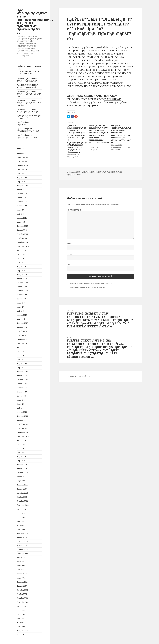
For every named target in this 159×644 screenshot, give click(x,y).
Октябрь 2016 (22, 165)
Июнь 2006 (21, 614)
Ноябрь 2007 (22, 546)
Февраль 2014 (22, 275)
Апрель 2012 (22, 364)
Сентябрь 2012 (23, 343)
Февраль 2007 (22, 582)
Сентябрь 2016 (23, 169)
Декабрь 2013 (22, 283)
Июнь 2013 (21, 307)
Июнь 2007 (21, 566)
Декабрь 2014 (22, 234)
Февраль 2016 (22, 186)
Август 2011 (21, 396)
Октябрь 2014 (22, 242)
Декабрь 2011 (22, 380)
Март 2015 (21, 222)
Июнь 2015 (21, 210)
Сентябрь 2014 (23, 246)
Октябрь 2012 (22, 339)
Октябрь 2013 (22, 291)
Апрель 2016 (22, 178)
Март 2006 (21, 626)
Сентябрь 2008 (23, 505)
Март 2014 (21, 271)
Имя (70, 244)
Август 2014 (21, 250)
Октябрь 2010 (22, 432)
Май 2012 (21, 360)
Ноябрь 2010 (22, 428)
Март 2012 (21, 368)
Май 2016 (21, 173)
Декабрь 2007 (22, 541)
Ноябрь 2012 (22, 335)
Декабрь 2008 (22, 493)
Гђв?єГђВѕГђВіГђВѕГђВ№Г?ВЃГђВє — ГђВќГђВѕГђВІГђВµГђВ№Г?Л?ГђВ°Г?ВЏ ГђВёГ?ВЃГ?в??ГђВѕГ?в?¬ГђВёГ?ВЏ (35, 21)
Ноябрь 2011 (22, 384)
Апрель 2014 (22, 266)
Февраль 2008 (22, 533)
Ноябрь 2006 (22, 594)
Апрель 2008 (22, 525)
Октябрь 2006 (22, 598)
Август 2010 (21, 440)
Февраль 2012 (22, 372)
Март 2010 (21, 461)
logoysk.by (71, 174)
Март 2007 (21, 578)
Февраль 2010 (22, 465)
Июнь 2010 (21, 448)
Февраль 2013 (22, 323)
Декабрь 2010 (22, 424)
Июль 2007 (21, 562)
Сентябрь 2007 (23, 554)
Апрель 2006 (22, 622)
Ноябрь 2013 (22, 287)
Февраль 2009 (22, 485)
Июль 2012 (21, 351)
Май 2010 (21, 453)
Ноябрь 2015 (22, 198)
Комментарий (74, 210)
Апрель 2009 (22, 477)
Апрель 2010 (22, 457)
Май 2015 (21, 214)
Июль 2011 (21, 400)
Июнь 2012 (21, 355)
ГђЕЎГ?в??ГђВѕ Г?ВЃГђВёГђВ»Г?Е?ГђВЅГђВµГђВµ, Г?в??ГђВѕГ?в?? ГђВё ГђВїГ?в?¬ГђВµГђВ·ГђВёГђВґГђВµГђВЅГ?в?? (97, 102)
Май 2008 (21, 521)
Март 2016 (21, 182)
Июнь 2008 (21, 517)
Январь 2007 (22, 586)
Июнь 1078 (21, 634)
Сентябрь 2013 (23, 295)
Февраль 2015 (22, 226)
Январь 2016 (22, 190)
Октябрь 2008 (22, 501)
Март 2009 (21, 481)
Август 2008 (21, 509)
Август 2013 (21, 299)
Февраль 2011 (22, 416)
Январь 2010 (22, 469)
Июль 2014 (21, 254)
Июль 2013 (21, 303)
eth (80, 174)
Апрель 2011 (22, 412)
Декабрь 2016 (22, 157)
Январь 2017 (22, 153)
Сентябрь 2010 (23, 436)
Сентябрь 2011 (23, 392)
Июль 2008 (21, 513)
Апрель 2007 (22, 574)
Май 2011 (21, 408)
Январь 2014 (22, 279)
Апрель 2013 (22, 315)
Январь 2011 (22, 420)
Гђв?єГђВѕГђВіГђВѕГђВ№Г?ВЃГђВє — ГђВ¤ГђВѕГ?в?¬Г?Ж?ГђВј (29, 94)
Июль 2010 (21, 444)
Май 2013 (21, 311)
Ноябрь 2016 (22, 161)
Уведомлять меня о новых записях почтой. (87, 287)
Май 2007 (21, 570)
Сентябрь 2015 (23, 206)
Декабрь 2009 (22, 473)
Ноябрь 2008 (22, 497)
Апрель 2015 (22, 218)
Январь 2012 (22, 376)
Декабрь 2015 (22, 194)
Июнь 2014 (21, 258)
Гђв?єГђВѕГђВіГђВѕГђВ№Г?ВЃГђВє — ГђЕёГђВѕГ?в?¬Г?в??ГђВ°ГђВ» (29, 103)
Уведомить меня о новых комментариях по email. (90, 283)
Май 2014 (21, 262)
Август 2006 (21, 606)
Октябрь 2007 (22, 550)
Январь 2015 (22, 230)
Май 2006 (21, 618)
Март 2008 (21, 529)
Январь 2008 (22, 537)
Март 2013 (21, 319)
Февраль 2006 (22, 630)
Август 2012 (21, 347)
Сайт (69, 265)
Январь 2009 (22, 489)
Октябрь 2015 (22, 202)
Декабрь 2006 (22, 590)
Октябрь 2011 (22, 388)
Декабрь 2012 (22, 331)
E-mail (71, 254)
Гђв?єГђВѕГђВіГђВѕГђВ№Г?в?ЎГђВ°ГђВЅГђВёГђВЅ (103, 172)
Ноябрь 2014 (22, 238)
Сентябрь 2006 (23, 602)
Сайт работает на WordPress (78, 376)
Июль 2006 (21, 610)
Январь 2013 (22, 327)
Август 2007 (21, 558)
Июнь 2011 (21, 404)
